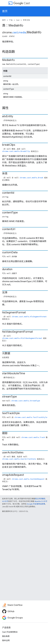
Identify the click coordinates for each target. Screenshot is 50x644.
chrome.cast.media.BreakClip (16, 151)
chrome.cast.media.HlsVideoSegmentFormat (22, 338)
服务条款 (6, 636)
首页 (5, 11)
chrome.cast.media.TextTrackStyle (31, 417)
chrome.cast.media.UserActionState (19, 459)
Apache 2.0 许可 (41, 501)
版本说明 (6, 640)
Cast (22, 3)
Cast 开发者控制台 (10, 632)
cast (15, 32)
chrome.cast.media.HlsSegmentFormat (29, 317)
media (22, 32)
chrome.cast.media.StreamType (26, 401)
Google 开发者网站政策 (36, 504)
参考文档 (26, 20)
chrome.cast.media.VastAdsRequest (28, 479)
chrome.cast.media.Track (33, 437)
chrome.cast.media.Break (31, 178)
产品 (11, 20)
